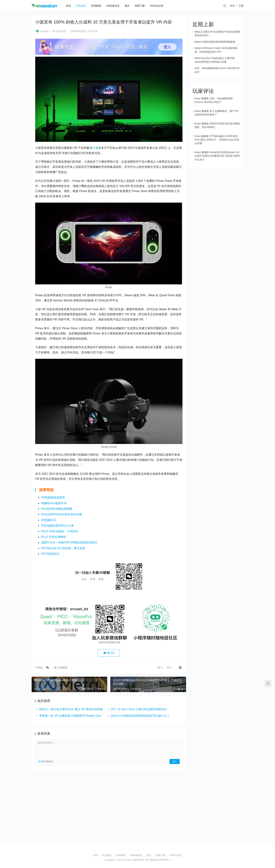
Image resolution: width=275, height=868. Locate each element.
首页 (68, 6)
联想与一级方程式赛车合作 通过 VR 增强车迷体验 (71, 709)
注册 (241, 6)
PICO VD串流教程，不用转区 (60, 531)
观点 (127, 6)
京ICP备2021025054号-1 (158, 860)
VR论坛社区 (157, 6)
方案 (95, 148)
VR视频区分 (49, 520)
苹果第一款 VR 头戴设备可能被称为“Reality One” (71, 716)
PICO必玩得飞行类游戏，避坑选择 (63, 548)
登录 (232, 6)
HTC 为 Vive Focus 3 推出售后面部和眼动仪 (139, 709)
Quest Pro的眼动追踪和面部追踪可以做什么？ (140, 716)
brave (198, 98)
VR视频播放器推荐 (53, 497)
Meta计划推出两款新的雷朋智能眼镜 (215, 42)
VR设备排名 (113, 6)
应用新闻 (96, 6)
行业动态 (81, 6)
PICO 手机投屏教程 (54, 537)
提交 (175, 761)
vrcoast (42, 31)
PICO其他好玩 (50, 554)
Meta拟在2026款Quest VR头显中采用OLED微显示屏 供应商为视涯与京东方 (217, 156)
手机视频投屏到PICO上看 (57, 526)
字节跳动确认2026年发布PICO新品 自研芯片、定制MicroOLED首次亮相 (217, 140)
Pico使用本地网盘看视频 (57, 509)
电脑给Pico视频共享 (54, 503)
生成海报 (60, 668)
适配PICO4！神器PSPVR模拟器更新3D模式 (69, 542)
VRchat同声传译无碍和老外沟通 (61, 514)
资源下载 (140, 6)
